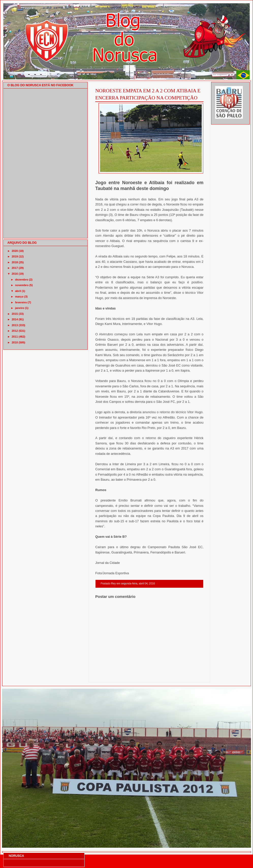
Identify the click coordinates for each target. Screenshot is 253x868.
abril (18, 291)
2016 (15, 274)
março (19, 297)
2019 (15, 256)
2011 (15, 337)
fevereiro (21, 302)
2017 (15, 268)
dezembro (22, 280)
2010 (15, 342)
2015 (15, 314)
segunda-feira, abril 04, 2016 (138, 584)
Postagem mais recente (109, 676)
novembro (22, 285)
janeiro (20, 308)
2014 (15, 319)
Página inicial (150, 676)
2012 (15, 331)
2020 (15, 251)
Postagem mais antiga (190, 676)
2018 (15, 262)
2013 (15, 325)
